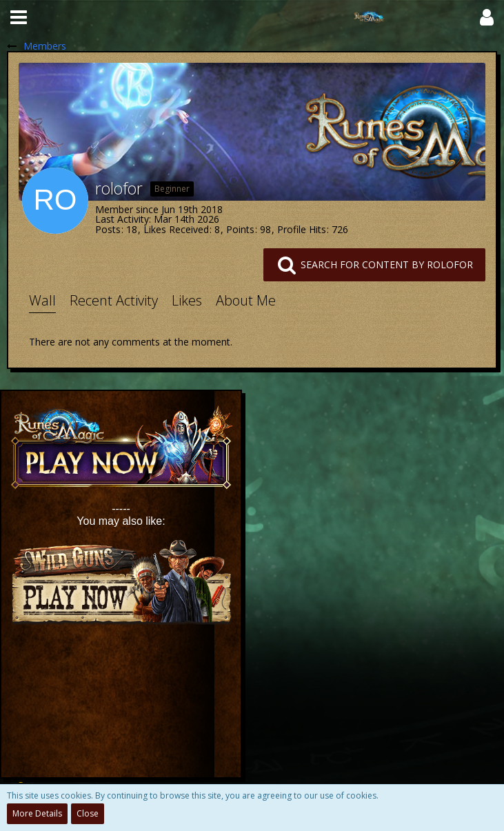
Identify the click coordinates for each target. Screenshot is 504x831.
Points (240, 229)
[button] (19, 17)
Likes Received (176, 229)
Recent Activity (114, 300)
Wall (42, 300)
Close (88, 813)
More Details (37, 813)
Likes (187, 300)
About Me (246, 300)
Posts (108, 229)
